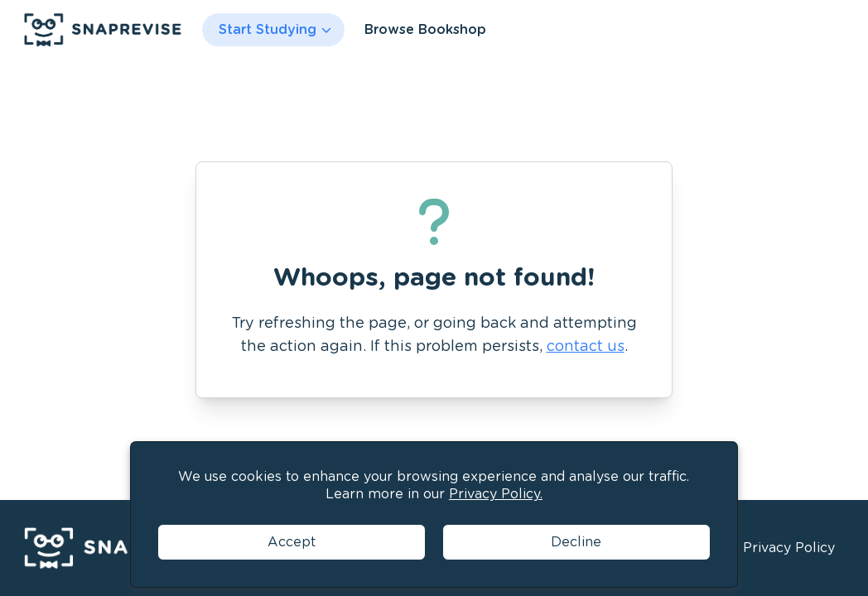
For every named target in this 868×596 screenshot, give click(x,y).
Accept (292, 542)
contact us (586, 346)
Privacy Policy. (496, 494)
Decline (576, 542)
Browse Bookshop (425, 29)
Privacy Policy (789, 548)
